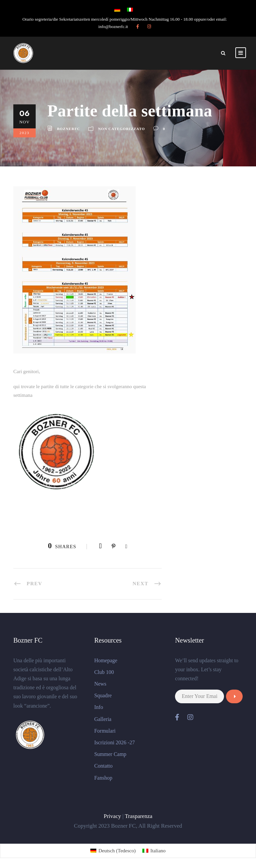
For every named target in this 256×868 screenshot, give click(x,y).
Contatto (103, 766)
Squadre (103, 695)
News (100, 684)
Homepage (106, 660)
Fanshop (103, 778)
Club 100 (104, 672)
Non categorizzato (121, 129)
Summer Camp (110, 754)
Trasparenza (139, 816)
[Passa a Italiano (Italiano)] (154, 851)
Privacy (112, 816)
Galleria (103, 719)
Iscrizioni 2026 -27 (115, 742)
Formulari (105, 731)
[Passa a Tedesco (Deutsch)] (113, 851)
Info (99, 707)
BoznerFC (68, 129)
